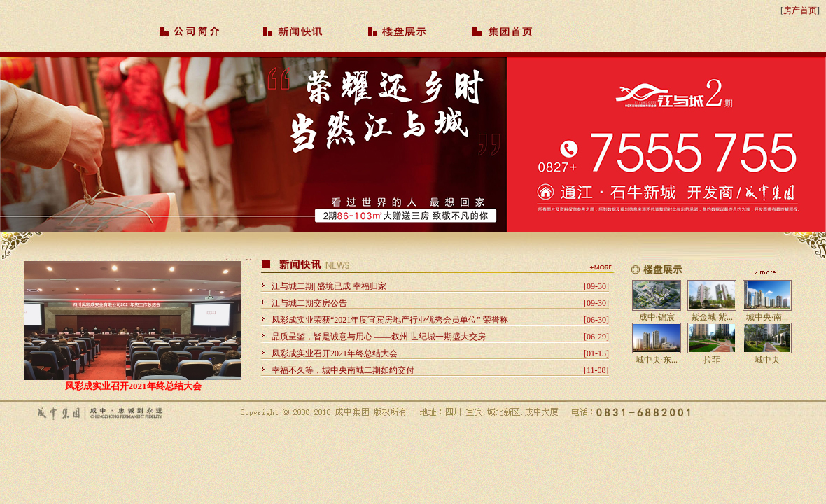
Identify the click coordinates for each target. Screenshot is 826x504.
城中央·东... (657, 360)
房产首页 (800, 10)
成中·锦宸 (657, 317)
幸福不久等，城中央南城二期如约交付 (343, 370)
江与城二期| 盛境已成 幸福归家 (329, 286)
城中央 (767, 360)
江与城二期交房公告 (309, 303)
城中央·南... (767, 317)
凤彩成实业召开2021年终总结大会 (133, 386)
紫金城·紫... (712, 317)
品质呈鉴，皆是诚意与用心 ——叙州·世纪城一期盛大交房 (379, 337)
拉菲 (712, 360)
